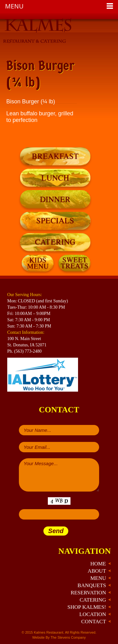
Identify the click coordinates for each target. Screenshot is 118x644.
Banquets (92, 585)
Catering (93, 600)
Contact (94, 622)
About (97, 571)
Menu (98, 578)
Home (98, 564)
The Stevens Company (68, 637)
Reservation (88, 593)
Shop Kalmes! (87, 607)
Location (93, 614)
